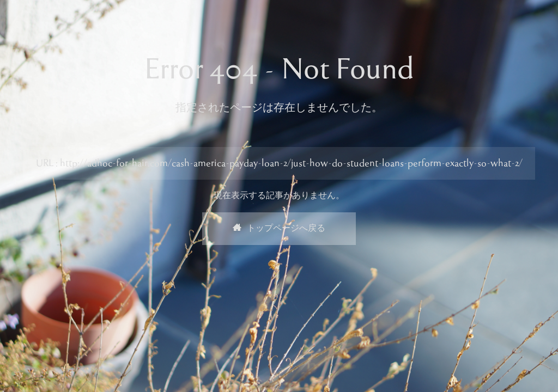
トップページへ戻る (279, 229)
